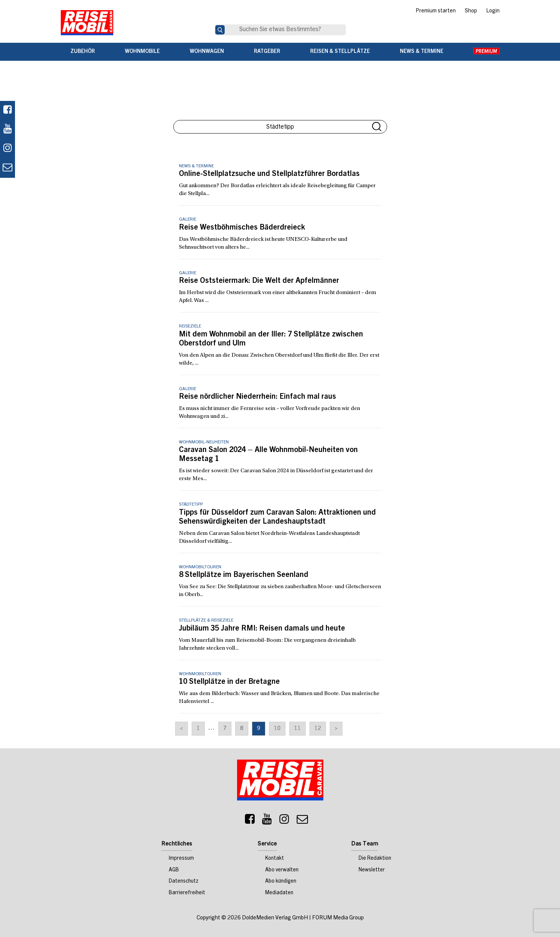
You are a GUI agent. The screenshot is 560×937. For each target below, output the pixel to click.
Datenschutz (184, 881)
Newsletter (372, 870)
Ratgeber (267, 52)
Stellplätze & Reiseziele (206, 620)
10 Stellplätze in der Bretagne (229, 682)
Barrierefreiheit (187, 893)
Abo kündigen (281, 881)
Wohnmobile (142, 52)
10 (277, 729)
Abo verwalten (282, 870)
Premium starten (436, 11)
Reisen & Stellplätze (340, 52)
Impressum (181, 859)
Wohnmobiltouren (200, 567)
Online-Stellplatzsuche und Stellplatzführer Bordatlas (269, 174)
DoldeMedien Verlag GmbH (275, 918)
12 (318, 729)
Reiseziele (190, 326)
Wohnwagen (207, 52)
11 (297, 729)
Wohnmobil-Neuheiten (204, 442)
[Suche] (220, 30)
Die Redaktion (375, 859)
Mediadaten (279, 893)
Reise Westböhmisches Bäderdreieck (242, 228)
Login (493, 11)
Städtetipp (191, 505)
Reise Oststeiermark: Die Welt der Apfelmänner (259, 281)
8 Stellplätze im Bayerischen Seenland (244, 575)
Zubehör (83, 52)
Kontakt (275, 859)
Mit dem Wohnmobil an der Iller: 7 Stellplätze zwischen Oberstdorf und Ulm (271, 339)
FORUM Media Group (338, 918)
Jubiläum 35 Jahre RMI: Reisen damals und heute (262, 629)
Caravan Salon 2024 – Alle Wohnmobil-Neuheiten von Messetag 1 (268, 455)
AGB (174, 870)
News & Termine (422, 52)
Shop (471, 11)
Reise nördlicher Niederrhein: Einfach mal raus (257, 397)
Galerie (188, 219)
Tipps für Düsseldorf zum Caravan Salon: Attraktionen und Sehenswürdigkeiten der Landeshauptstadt (277, 518)
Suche (377, 127)
